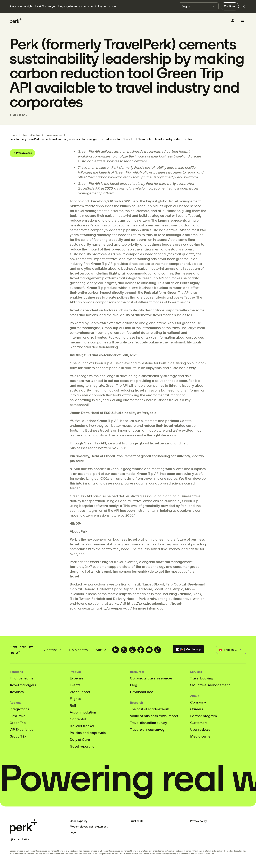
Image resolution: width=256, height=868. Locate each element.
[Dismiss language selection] (244, 6)
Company (198, 702)
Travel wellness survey (147, 730)
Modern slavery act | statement (89, 827)
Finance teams (21, 678)
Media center (201, 736)
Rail (73, 706)
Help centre (78, 650)
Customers (199, 723)
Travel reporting (82, 746)
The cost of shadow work (149, 709)
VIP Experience (21, 730)
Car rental (78, 719)
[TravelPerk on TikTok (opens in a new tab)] (158, 650)
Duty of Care (80, 740)
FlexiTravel (18, 716)
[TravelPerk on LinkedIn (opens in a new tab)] (116, 650)
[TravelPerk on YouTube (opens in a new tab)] (149, 650)
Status (101, 650)
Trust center (137, 821)
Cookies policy (79, 821)
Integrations (19, 709)
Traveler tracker (82, 726)
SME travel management (210, 685)
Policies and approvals (88, 733)
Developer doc (141, 692)
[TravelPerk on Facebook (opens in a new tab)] (141, 650)
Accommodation (83, 712)
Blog (134, 685)
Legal (73, 832)
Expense (77, 678)
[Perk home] (16, 21)
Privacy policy (198, 821)
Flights (75, 699)
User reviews (200, 730)
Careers (197, 709)
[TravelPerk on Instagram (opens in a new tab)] (132, 650)
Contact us (52, 650)
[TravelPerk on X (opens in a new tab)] (124, 650)
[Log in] (233, 21)
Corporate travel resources (151, 678)
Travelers (17, 692)
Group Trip (18, 736)
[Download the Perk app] (188, 650)
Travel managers (23, 685)
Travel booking (202, 678)
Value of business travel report (154, 716)
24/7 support (80, 692)
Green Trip (18, 723)
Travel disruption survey (148, 723)
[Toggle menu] (242, 21)
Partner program (203, 716)
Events (75, 685)
